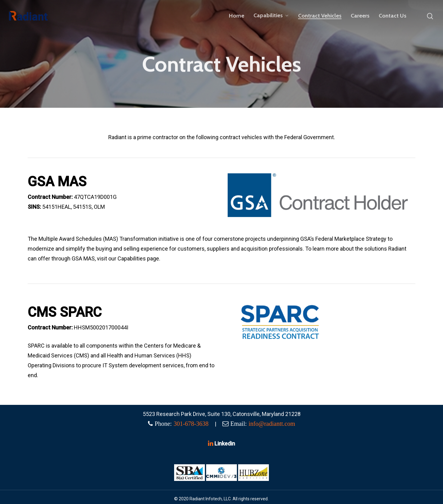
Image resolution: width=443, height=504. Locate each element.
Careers (360, 16)
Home (237, 16)
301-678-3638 (191, 424)
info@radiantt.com (272, 424)
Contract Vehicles (320, 16)
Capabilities (271, 16)
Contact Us (393, 16)
